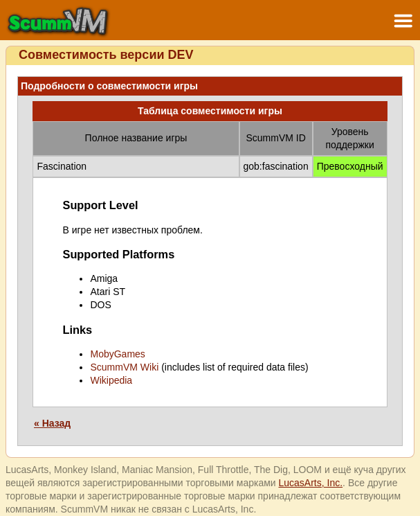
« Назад (52, 423)
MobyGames (117, 354)
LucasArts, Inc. (311, 483)
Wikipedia (111, 380)
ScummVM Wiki (124, 367)
